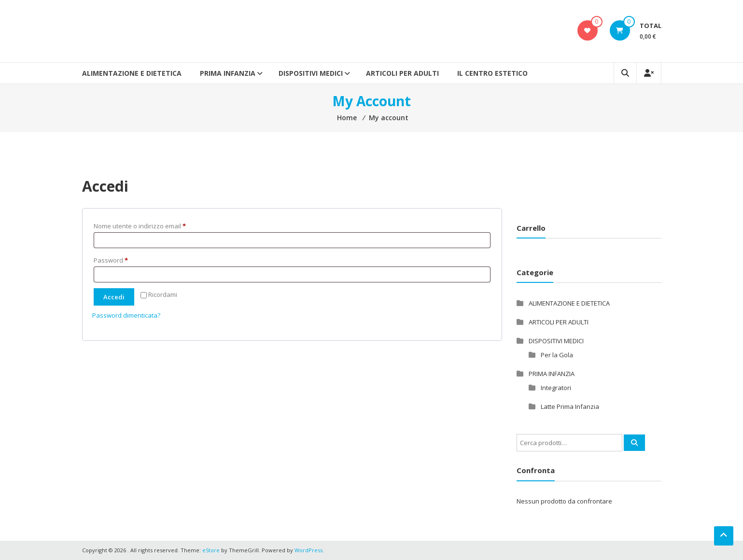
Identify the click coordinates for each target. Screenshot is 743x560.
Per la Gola (557, 355)
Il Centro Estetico (492, 73)
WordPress (308, 550)
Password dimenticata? (126, 315)
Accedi (114, 297)
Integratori (556, 388)
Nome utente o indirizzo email (153, 225)
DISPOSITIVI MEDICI (311, 73)
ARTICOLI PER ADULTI (402, 73)
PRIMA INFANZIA (228, 73)
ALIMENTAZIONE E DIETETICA (132, 73)
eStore (211, 550)
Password (124, 259)
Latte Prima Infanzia (570, 406)
